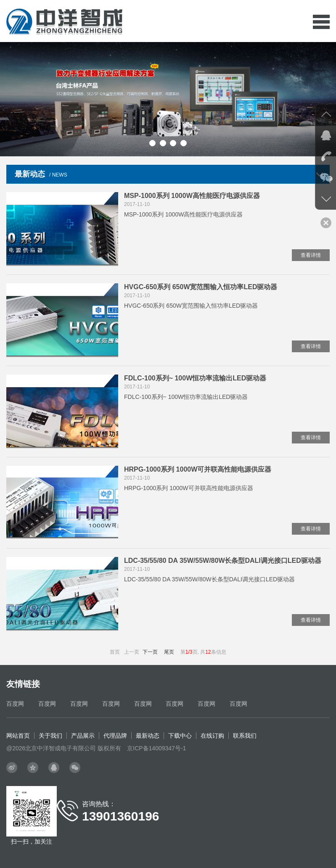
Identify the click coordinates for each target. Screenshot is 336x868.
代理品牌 (115, 736)
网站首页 (18, 736)
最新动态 (148, 736)
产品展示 (83, 736)
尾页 (169, 652)
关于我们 (50, 736)
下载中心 (180, 736)
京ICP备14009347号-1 (156, 748)
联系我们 (245, 736)
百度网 (15, 704)
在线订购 (212, 736)
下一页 (150, 652)
